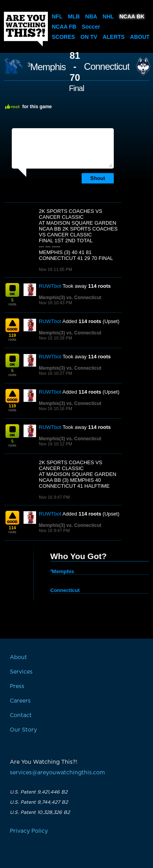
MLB (74, 16)
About (140, 37)
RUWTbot (50, 286)
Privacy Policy (29, 831)
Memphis (46, 67)
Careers (20, 701)
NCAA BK (132, 16)
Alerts (114, 37)
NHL (108, 16)
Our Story (23, 730)
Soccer (91, 27)
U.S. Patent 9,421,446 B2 (39, 792)
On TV (89, 37)
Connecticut (107, 67)
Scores (63, 37)
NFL (57, 16)
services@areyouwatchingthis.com (57, 773)
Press (17, 686)
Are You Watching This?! (26, 29)
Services (21, 672)
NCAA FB (64, 27)
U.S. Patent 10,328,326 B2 (40, 812)
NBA (91, 16)
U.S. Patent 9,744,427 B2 (39, 802)
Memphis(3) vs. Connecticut (70, 298)
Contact (21, 715)
